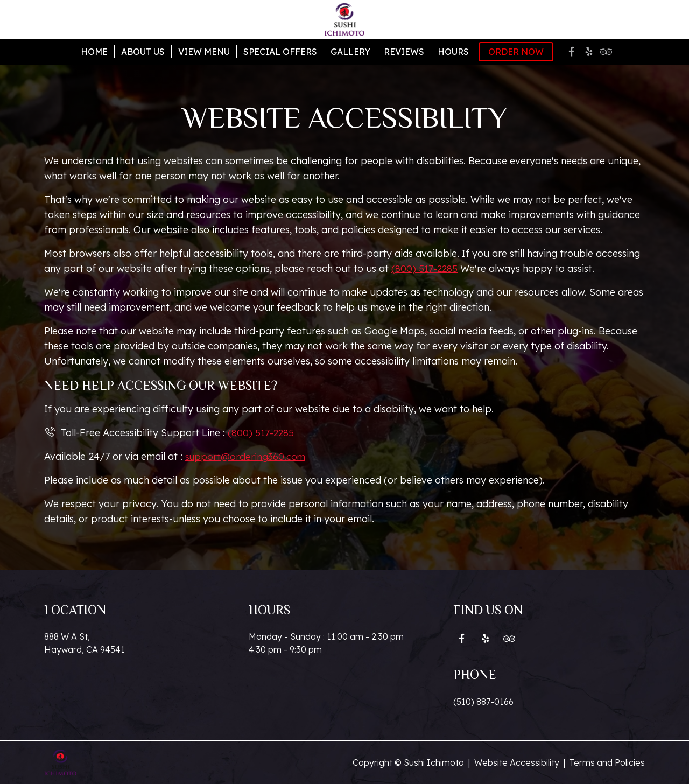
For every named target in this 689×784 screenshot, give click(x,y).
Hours (453, 52)
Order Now (516, 52)
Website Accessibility (517, 762)
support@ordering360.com (247, 456)
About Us (143, 52)
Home (94, 52)
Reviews (404, 52)
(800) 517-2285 (425, 268)
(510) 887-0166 (483, 702)
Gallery (350, 52)
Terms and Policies (607, 762)
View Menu (204, 52)
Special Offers (280, 52)
